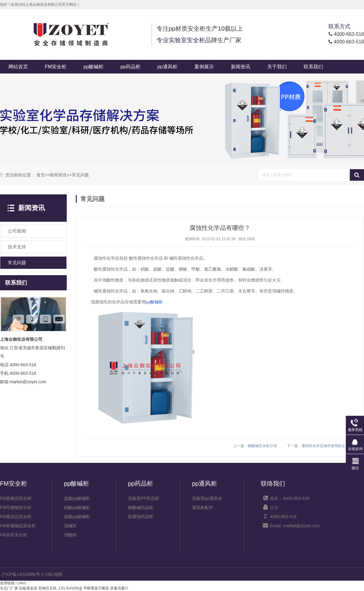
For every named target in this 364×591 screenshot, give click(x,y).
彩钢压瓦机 (48, 588)
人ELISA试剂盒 (70, 588)
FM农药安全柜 (14, 535)
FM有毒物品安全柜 (18, 526)
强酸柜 (70, 535)
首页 (41, 175)
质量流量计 (119, 588)
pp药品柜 (130, 67)
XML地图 (54, 574)
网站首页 (18, 67)
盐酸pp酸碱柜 (77, 498)
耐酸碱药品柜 (141, 507)
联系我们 (313, 67)
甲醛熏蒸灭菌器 (96, 588)
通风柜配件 (203, 507)
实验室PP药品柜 (144, 498)
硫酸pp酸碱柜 (77, 517)
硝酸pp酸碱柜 (77, 507)
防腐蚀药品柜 (141, 517)
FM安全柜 (56, 67)
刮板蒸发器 (28, 588)
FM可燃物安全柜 (16, 507)
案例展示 (204, 67)
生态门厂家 (9, 588)
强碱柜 (70, 526)
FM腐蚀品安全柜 (16, 517)
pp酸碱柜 (93, 67)
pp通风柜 (167, 67)
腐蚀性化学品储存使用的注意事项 (329, 446)
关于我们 (277, 67)
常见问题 (80, 175)
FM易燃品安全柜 (16, 498)
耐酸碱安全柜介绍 (262, 446)
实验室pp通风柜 (207, 498)
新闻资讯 (241, 67)
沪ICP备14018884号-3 (22, 574)
